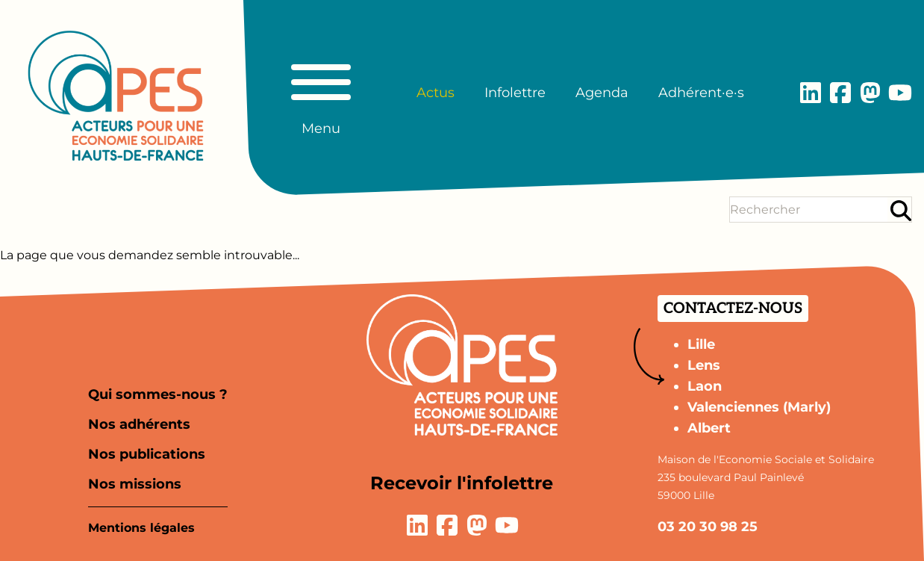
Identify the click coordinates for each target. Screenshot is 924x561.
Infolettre (515, 93)
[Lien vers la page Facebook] (840, 93)
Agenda (602, 93)
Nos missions (135, 484)
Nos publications (147, 454)
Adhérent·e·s (701, 93)
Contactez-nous (733, 309)
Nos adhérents (139, 424)
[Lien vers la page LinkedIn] (811, 93)
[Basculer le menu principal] (321, 93)
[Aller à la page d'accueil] (116, 96)
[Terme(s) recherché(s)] (809, 210)
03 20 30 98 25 (708, 527)
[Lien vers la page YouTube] (900, 93)
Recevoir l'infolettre (462, 483)
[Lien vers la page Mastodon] (870, 93)
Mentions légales (141, 528)
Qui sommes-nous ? (158, 394)
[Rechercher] (901, 210)
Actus (436, 93)
